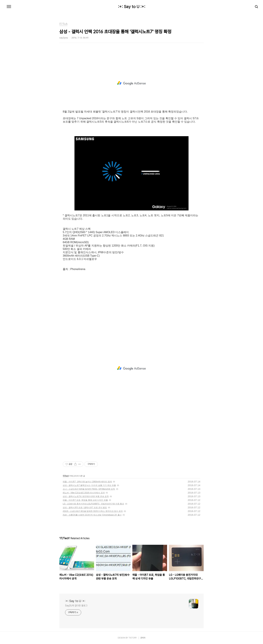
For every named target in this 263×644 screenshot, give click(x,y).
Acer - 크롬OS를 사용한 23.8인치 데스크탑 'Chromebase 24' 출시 (92, 515)
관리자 (143, 638)
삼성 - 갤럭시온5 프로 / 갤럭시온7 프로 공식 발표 (85, 507)
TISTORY (133, 638)
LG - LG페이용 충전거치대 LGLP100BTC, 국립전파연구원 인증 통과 (93, 504)
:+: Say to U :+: (132, 7)
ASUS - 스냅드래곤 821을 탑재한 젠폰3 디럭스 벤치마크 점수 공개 (93, 511)
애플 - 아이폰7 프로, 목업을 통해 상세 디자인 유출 (85, 500)
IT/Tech (66, 476)
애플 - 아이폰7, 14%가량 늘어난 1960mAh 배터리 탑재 (87, 482)
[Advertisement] (131, 83)
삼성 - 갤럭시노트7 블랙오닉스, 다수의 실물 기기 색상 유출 (89, 485)
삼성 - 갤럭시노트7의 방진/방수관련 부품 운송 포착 (86, 496)
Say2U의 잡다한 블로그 (76, 606)
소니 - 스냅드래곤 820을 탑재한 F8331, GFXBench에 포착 (89, 489)
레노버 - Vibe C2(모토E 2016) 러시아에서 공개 (84, 493)
